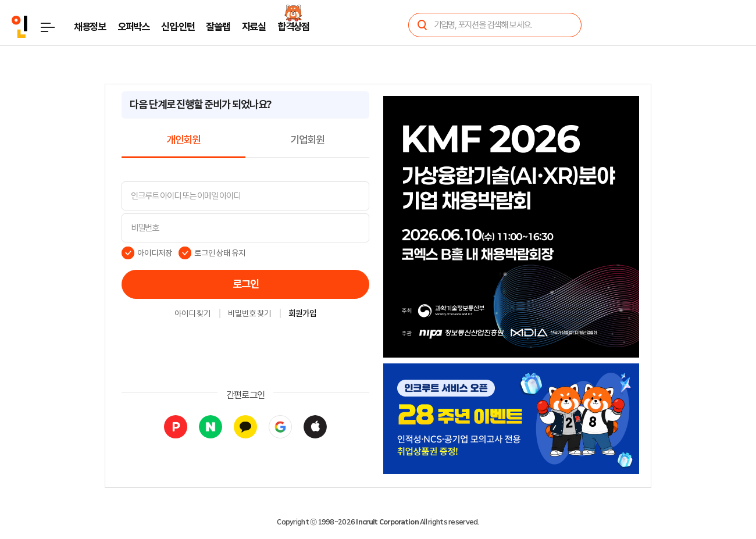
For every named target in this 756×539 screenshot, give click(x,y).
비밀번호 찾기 (249, 314)
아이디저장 (155, 253)
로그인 (246, 284)
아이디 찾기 (192, 314)
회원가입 (302, 314)
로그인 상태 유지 (220, 253)
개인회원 (183, 140)
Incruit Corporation (387, 522)
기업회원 (307, 140)
